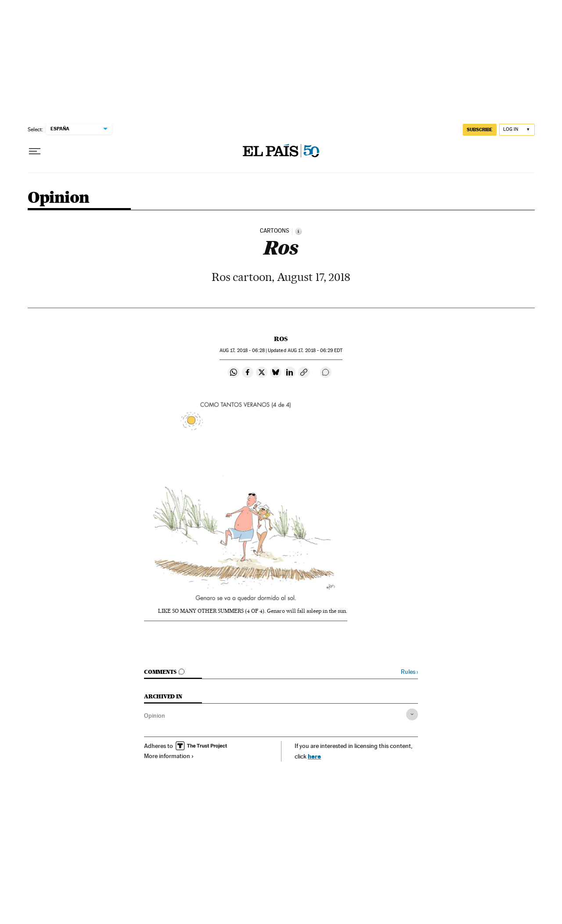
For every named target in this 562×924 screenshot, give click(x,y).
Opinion (59, 198)
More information (169, 756)
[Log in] (517, 130)
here (314, 756)
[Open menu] (35, 151)
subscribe (480, 129)
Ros (281, 339)
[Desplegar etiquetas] (412, 714)
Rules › (409, 672)
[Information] (299, 231)
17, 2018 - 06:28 (242, 351)
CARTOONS (275, 231)
